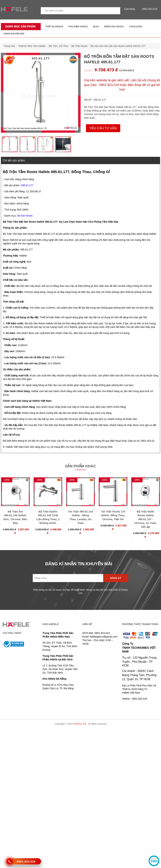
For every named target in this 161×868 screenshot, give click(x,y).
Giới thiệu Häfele (12, 633)
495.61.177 (27, 185)
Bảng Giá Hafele (114, 26)
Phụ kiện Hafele (78, 26)
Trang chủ (9, 46)
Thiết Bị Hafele (54, 26)
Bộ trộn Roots (25, 216)
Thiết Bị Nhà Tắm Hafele (32, 46)
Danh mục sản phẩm (19, 26)
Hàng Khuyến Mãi (14, 34)
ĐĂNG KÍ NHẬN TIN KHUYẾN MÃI (79, 564)
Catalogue (136, 26)
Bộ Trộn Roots (79, 46)
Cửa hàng (130, 9)
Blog (96, 26)
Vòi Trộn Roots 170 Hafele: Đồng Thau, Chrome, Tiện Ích (113, 515)
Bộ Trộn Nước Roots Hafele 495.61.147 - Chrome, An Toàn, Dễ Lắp (146, 519)
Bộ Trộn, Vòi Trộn (59, 46)
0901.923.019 (149, 9)
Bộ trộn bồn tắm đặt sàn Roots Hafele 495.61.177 (118, 46)
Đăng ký (116, 578)
